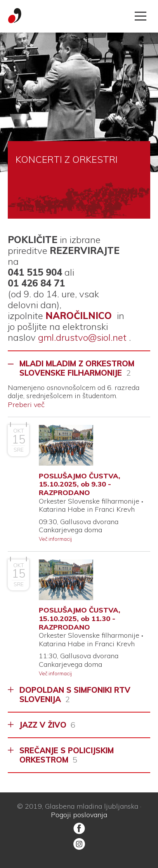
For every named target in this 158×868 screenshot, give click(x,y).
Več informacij (55, 539)
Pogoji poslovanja (79, 815)
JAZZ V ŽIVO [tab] (47, 725)
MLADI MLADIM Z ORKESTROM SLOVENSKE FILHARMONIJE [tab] (77, 368)
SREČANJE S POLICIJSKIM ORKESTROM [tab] (67, 755)
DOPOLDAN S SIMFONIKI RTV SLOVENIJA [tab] (75, 695)
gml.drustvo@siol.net (82, 337)
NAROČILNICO (79, 316)
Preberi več (26, 405)
